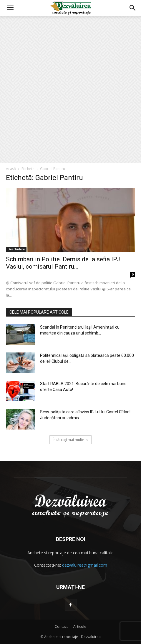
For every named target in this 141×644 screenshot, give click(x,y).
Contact (61, 626)
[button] (10, 8)
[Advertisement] (70, 89)
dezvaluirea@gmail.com (85, 565)
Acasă (11, 169)
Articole (80, 626)
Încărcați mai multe (70, 440)
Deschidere (16, 249)
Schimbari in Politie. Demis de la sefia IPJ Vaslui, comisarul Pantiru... (63, 263)
